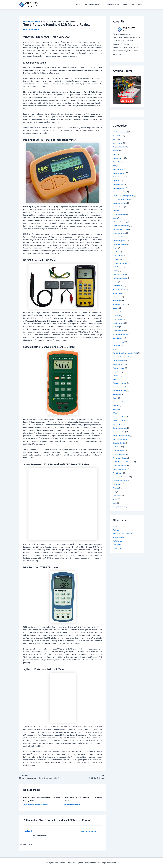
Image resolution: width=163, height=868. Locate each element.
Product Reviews (38, 805)
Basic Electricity (119, 169)
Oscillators (117, 346)
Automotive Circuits (120, 162)
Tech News (117, 449)
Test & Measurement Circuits (124, 464)
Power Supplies (119, 367)
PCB (114, 349)
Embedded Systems (120, 241)
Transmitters (118, 487)
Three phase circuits (120, 472)
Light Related (118, 319)
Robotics (116, 412)
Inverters (116, 308)
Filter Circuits (118, 256)
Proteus (116, 382)
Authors (116, 533)
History (116, 282)
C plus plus (117, 181)
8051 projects (118, 143)
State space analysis (120, 442)
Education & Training (120, 222)
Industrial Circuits (119, 289)
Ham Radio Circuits (120, 274)
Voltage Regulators (120, 509)
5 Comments (27, 805)
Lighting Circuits (119, 323)
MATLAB (116, 327)
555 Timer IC (118, 136)
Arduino (116, 151)
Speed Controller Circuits (122, 438)
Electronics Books (119, 233)
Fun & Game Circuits (120, 263)
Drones (115, 218)
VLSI (115, 506)
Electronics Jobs (119, 237)
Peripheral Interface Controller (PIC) (126, 353)
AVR (114, 166)
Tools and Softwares (120, 483)
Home (81, 5)
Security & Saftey (119, 419)
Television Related (120, 457)
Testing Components (121, 468)
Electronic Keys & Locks (122, 229)
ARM (115, 154)
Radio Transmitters (120, 393)
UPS (114, 494)
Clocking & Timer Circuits (122, 199)
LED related (117, 316)
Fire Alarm (117, 259)
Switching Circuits (120, 446)
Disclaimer (117, 548)
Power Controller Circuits (122, 359)
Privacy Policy (118, 551)
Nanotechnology (119, 342)
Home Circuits (118, 286)
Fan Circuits (117, 252)
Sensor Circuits (119, 427)
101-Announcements (121, 132)
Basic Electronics (119, 173)
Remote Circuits (119, 404)
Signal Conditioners (120, 431)
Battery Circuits (119, 177)
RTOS (115, 416)
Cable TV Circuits (119, 188)
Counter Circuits (119, 207)
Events (115, 248)
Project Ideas (118, 374)
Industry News (118, 293)
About (115, 529)
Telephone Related (120, 453)
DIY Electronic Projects (95, 5)
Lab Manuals (118, 312)
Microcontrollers (119, 331)
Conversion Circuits (120, 203)
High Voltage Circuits (121, 278)
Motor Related (118, 338)
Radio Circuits (118, 389)
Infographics (118, 297)
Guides (115, 271)
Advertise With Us (113, 5)
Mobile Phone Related (121, 334)
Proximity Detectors (120, 386)
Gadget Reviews (119, 267)
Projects (116, 378)
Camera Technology (120, 192)
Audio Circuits (118, 158)
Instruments (117, 301)
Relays (115, 401)
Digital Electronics (120, 214)
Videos (115, 502)
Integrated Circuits (120, 304)
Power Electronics (120, 363)
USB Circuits (117, 498)
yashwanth (29, 831)
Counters (116, 211)
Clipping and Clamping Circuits (124, 196)
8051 (115, 139)
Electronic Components (122, 226)
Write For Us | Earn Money (133, 5)
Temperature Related (121, 461)
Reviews (116, 408)
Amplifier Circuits (119, 147)
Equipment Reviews (120, 244)
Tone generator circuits (121, 479)
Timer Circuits (118, 476)
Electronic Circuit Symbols (123, 536)
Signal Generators (119, 434)
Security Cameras (119, 423)
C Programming (119, 184)
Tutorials (116, 491)
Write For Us (117, 544)
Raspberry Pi (118, 397)
